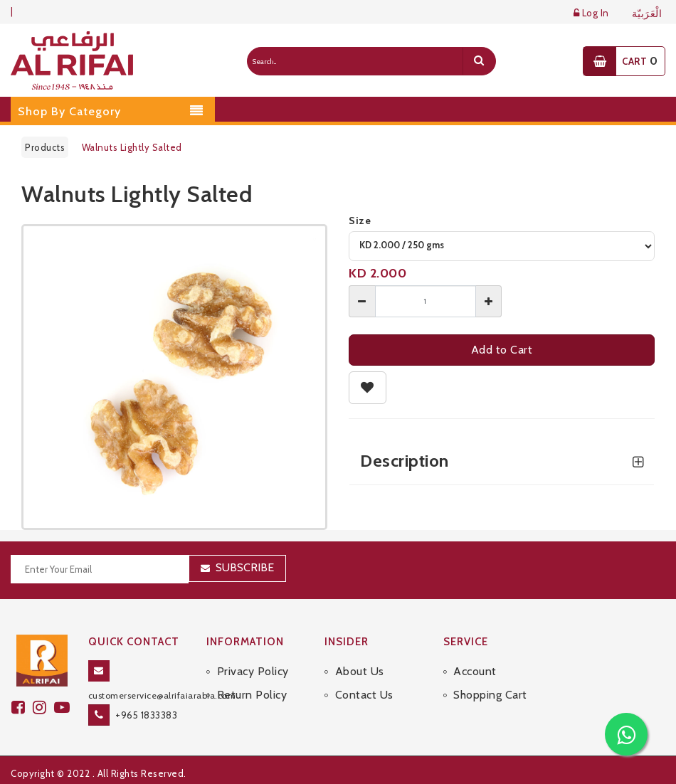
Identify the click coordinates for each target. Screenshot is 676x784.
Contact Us (364, 695)
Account (475, 671)
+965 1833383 (146, 715)
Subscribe (245, 567)
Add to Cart (502, 350)
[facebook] (22, 708)
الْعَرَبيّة (647, 14)
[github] (43, 708)
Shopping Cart (490, 695)
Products (45, 147)
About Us (360, 671)
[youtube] (64, 708)
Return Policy (252, 695)
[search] (479, 61)
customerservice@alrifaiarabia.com (162, 695)
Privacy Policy (253, 671)
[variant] (502, 246)
